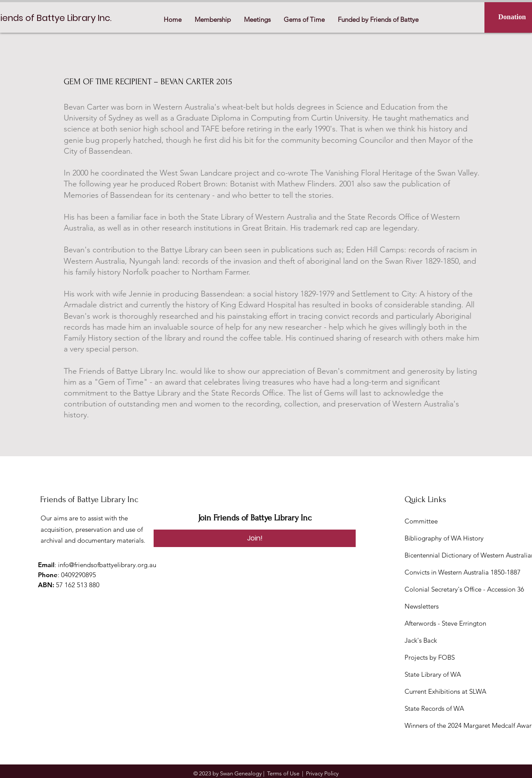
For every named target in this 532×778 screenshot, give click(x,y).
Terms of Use (283, 773)
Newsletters (422, 606)
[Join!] (255, 538)
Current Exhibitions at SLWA (445, 691)
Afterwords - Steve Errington (445, 623)
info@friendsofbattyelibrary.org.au (107, 565)
